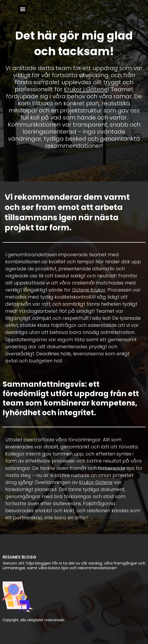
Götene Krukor (89, 290)
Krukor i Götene (86, 89)
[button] (23, 9)
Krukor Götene (96, 482)
